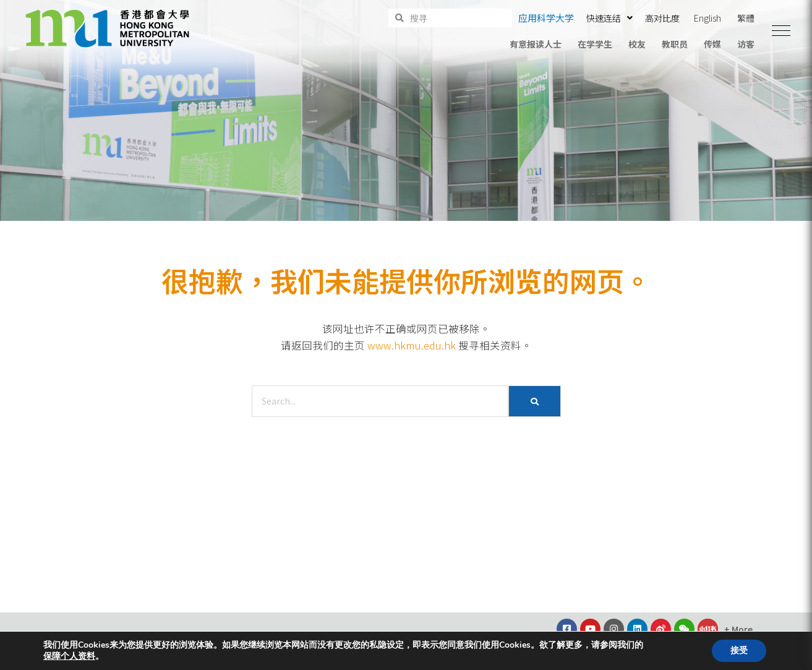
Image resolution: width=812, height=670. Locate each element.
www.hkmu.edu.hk (412, 345)
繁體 (746, 18)
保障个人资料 (69, 656)
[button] (781, 31)
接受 (739, 651)
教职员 (675, 44)
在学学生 (595, 44)
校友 (637, 44)
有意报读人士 (536, 44)
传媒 (712, 44)
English (707, 18)
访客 (746, 44)
